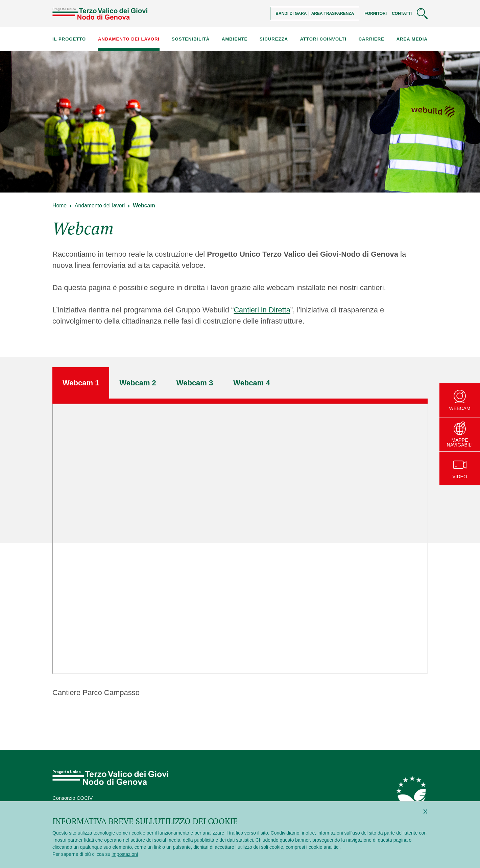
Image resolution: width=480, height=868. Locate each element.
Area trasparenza (333, 14)
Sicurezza (274, 39)
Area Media (412, 39)
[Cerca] (422, 14)
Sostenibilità (191, 39)
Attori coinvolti (323, 39)
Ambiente (235, 39)
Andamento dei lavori (129, 39)
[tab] (81, 383)
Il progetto (69, 39)
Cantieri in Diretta (262, 310)
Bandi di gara (291, 14)
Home (60, 206)
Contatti (402, 14)
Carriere (371, 39)
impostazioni (125, 854)
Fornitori (376, 14)
